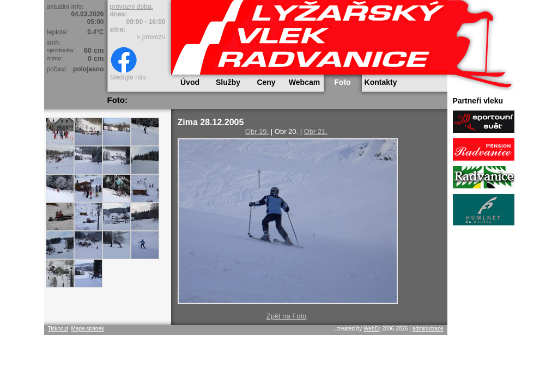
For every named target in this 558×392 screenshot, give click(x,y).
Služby (228, 82)
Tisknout (58, 329)
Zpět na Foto (287, 316)
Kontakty (381, 82)
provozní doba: (132, 7)
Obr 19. (257, 131)
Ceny (266, 82)
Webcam (304, 82)
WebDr (372, 329)
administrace (428, 329)
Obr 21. (316, 131)
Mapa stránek (87, 329)
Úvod (190, 82)
